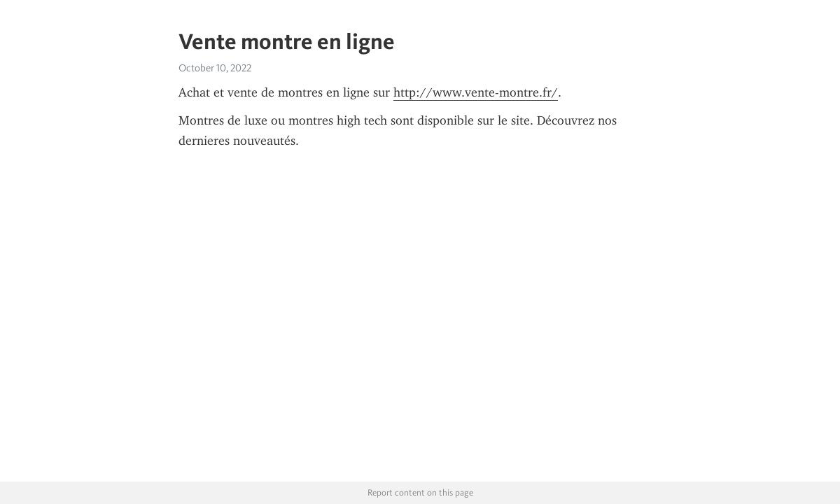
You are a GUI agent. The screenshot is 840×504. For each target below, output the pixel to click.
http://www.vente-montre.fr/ (476, 92)
